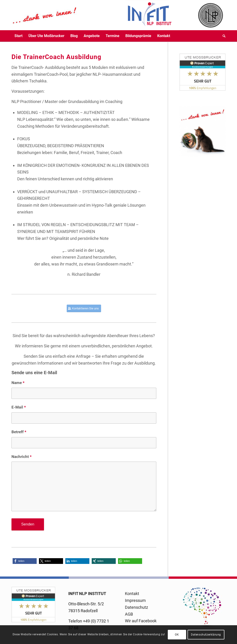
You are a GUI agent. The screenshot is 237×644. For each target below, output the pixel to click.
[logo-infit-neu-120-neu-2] (92, 15)
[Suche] (223, 36)
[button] (25, 561)
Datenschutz (136, 607)
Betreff (19, 432)
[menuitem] (18, 36)
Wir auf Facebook (141, 621)
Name (18, 383)
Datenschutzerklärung (206, 635)
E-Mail (19, 407)
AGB (129, 614)
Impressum (135, 600)
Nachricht (22, 457)
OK (177, 635)
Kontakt (132, 594)
